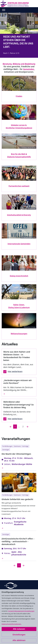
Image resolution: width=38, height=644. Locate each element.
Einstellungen (19, 635)
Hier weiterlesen (13, 372)
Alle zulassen (19, 629)
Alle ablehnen (19, 640)
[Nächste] (27, 427)
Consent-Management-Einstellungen (21, 611)
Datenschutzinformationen (12, 624)
